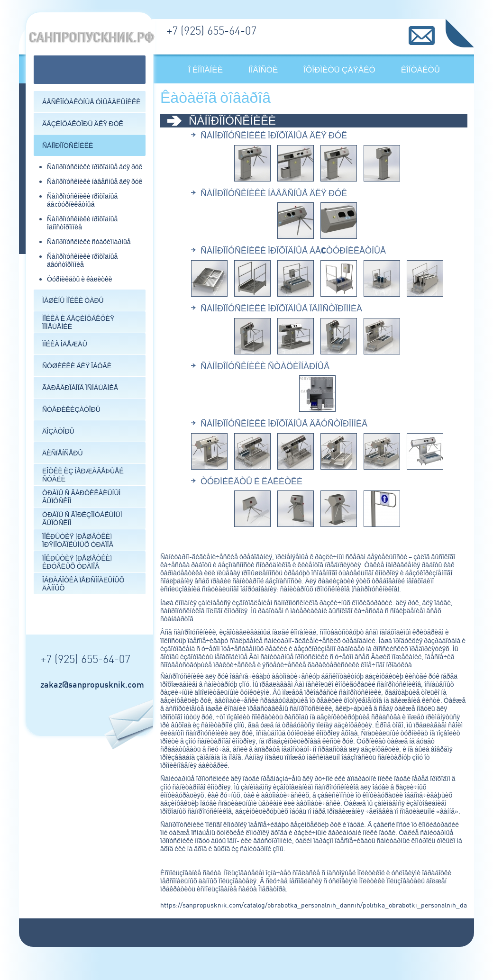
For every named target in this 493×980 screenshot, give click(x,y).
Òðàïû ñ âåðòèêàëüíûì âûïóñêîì (81, 497)
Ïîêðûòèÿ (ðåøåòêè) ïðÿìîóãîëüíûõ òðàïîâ (78, 540)
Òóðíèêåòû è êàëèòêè (80, 279)
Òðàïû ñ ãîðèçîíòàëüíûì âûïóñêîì (82, 518)
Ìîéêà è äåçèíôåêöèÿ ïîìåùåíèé (78, 322)
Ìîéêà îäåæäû (65, 344)
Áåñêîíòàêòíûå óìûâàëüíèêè (91, 102)
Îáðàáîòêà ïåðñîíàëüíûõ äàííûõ (83, 584)
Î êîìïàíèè (205, 69)
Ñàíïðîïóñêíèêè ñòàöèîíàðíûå (89, 241)
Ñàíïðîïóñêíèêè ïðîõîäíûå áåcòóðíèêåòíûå (82, 200)
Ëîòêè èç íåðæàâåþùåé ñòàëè (83, 475)
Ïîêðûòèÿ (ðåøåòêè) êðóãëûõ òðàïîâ (77, 562)
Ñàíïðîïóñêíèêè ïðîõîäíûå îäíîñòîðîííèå (281, 308)
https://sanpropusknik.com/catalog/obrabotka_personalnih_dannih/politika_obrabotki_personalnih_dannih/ (321, 905)
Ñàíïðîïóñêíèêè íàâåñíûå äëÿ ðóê (95, 181)
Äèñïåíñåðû (63, 453)
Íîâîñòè (263, 69)
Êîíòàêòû (420, 69)
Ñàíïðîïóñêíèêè (68, 145)
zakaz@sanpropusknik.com (92, 685)
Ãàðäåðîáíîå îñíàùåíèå (80, 387)
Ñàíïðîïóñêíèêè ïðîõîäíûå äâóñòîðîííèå (82, 260)
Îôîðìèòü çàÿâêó (339, 69)
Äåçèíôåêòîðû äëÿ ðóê (83, 123)
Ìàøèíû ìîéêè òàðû (73, 300)
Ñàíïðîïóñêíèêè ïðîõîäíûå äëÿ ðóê (95, 167)
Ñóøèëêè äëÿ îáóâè (77, 366)
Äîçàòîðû (58, 431)
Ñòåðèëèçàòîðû (71, 409)
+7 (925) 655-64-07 (211, 30)
